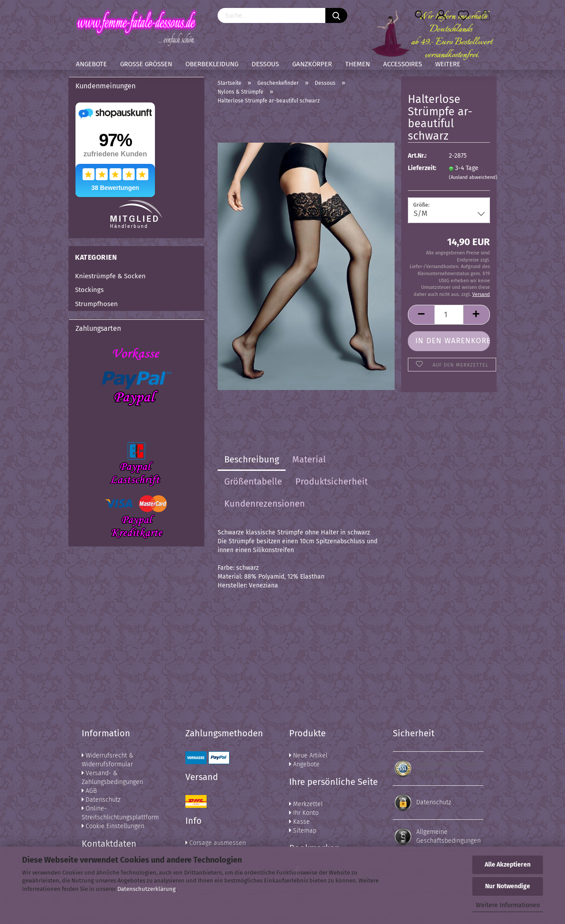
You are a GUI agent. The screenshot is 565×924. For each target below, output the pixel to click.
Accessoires (403, 64)
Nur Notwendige (508, 886)
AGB (89, 791)
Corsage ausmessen (216, 843)
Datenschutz (101, 800)
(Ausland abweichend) (473, 177)
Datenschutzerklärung (147, 889)
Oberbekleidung (212, 64)
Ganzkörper (312, 64)
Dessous (265, 64)
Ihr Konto (304, 813)
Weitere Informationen (508, 905)
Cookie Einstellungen (113, 826)
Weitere (448, 64)
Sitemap (303, 831)
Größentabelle (253, 481)
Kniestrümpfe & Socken (110, 276)
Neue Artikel (308, 755)
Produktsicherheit (331, 481)
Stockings (89, 290)
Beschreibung (252, 459)
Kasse (299, 822)
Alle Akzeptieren (508, 865)
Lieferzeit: (422, 168)
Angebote (91, 64)
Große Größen (146, 64)
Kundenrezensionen (265, 504)
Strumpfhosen (96, 304)
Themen (358, 64)
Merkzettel (306, 804)
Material (309, 459)
